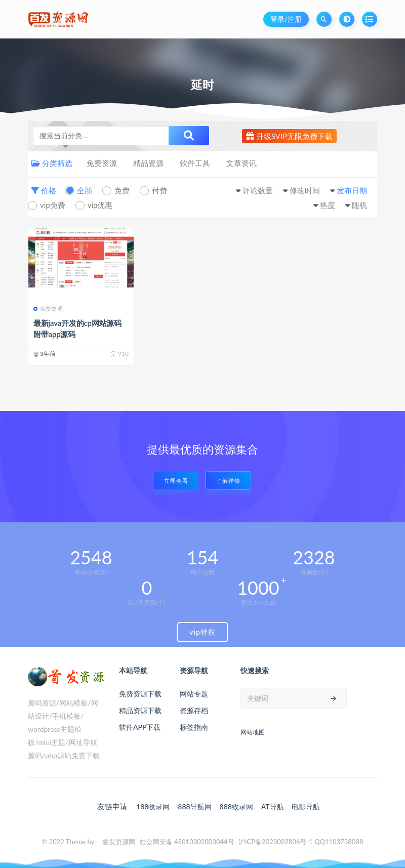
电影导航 (306, 807)
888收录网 (236, 807)
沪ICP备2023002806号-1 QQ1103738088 (301, 842)
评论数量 (258, 190)
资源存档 (194, 710)
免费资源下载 (140, 694)
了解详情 (228, 481)
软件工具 (195, 163)
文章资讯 (241, 163)
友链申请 (112, 806)
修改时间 (305, 190)
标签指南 (194, 727)
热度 (328, 205)
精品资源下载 (140, 710)
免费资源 (102, 163)
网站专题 (194, 694)
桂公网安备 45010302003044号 (187, 842)
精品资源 (148, 163)
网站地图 (253, 732)
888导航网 (194, 807)
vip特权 (202, 632)
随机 (359, 205)
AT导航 (273, 807)
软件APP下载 (140, 727)
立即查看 (176, 481)
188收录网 (153, 807)
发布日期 (352, 190)
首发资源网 (119, 842)
